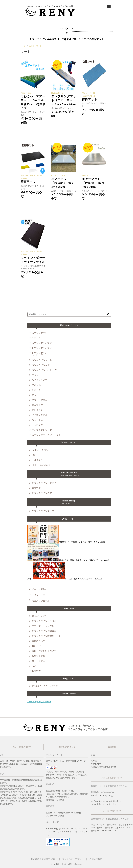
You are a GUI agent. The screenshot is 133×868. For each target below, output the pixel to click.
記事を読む (25, 127)
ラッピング (37, 425)
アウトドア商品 (40, 400)
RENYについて (39, 616)
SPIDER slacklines (41, 465)
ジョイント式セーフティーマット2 (33, 260)
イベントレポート (41, 595)
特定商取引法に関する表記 (44, 859)
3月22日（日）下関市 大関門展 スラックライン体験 (66, 542)
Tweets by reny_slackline (39, 702)
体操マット (90, 99)
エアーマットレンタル (43, 626)
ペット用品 (37, 420)
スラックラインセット (43, 343)
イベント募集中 (40, 589)
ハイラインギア (40, 380)
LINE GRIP (37, 460)
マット (35, 395)
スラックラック (40, 333)
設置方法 (36, 488)
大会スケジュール (41, 601)
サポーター (37, 390)
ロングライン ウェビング (44, 370)
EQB (34, 455)
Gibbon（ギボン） (41, 450)
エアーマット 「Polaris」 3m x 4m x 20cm (62, 183)
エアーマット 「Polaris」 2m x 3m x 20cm (93, 183)
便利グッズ (37, 410)
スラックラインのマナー (44, 493)
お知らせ (36, 646)
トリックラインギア (42, 348)
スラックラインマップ (43, 511)
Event (69, 519)
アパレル (36, 385)
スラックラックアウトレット (46, 435)
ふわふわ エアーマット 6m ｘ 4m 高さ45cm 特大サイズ (33, 102)
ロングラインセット (42, 360)
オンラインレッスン (42, 430)
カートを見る (38, 661)
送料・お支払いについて (44, 651)
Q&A (34, 666)
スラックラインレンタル (44, 621)
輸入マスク (37, 405)
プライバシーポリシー (73, 859)
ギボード (36, 338)
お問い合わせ (96, 859)
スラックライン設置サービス (46, 636)
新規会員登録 (38, 656)
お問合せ (36, 671)
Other (69, 609)
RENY (64, 864)
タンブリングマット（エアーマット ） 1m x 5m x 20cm (64, 100)
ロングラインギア (41, 365)
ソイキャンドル (40, 415)
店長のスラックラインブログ (45, 686)
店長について (38, 641)
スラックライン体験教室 (44, 631)
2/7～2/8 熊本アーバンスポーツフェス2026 (67, 579)
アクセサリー (38, 375)
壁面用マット (30, 182)
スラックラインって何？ (44, 483)
